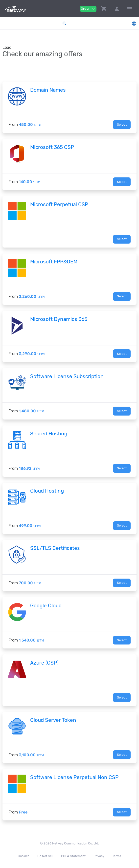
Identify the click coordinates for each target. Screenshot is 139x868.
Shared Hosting (49, 434)
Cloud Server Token (53, 720)
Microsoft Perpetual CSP (59, 204)
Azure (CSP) (44, 663)
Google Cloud (46, 606)
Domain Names (48, 90)
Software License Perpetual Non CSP (74, 777)
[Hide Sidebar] (130, 9)
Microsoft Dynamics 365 (59, 319)
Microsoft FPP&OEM (54, 262)
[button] (104, 9)
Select (122, 125)
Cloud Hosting (47, 491)
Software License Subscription (67, 376)
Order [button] (88, 9)
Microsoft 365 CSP (52, 147)
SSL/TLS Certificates (55, 548)
